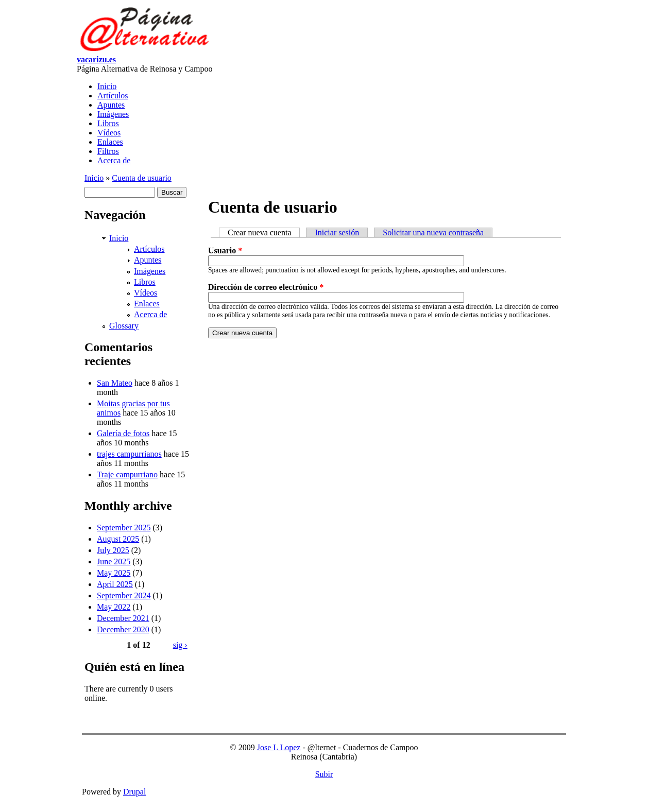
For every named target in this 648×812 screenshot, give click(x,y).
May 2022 (114, 607)
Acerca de (114, 160)
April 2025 (115, 584)
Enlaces (110, 142)
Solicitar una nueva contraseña (433, 232)
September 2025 (124, 528)
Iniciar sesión (337, 232)
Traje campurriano (127, 474)
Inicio (107, 86)
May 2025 (114, 573)
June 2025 (114, 562)
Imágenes (113, 114)
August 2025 (118, 539)
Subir (324, 774)
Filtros (108, 151)
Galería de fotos (123, 433)
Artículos (113, 96)
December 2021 (123, 618)
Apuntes (111, 105)
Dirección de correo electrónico (266, 287)
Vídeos (109, 133)
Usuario (225, 250)
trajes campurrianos (129, 454)
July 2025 (113, 550)
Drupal (134, 792)
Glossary (124, 326)
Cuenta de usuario (142, 178)
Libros (108, 123)
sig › (180, 645)
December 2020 (123, 629)
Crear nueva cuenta (264, 232)
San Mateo (115, 383)
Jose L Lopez (279, 747)
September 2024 (124, 595)
